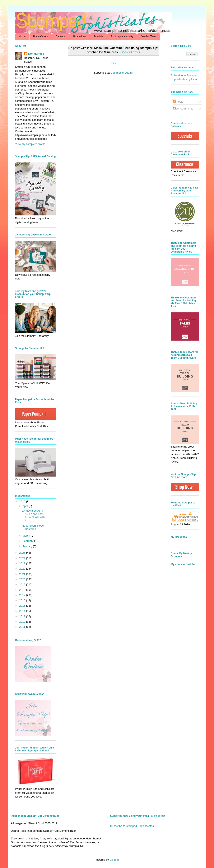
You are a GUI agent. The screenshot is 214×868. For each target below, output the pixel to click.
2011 (23, 627)
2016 (23, 600)
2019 (23, 584)
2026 (23, 501)
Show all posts (130, 52)
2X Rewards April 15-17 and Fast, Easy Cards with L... (33, 516)
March (27, 536)
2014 (23, 611)
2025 (23, 553)
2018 (23, 590)
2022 (23, 569)
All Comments (183, 109)
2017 (23, 595)
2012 (23, 622)
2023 (23, 563)
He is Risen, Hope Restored (33, 527)
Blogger (114, 860)
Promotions (80, 36)
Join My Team (149, 36)
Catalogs (61, 36)
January (28, 546)
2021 (23, 574)
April (26, 506)
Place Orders (41, 36)
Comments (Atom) (122, 73)
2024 (23, 558)
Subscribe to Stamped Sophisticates (132, 826)
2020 (23, 579)
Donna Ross (36, 54)
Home (22, 36)
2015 (23, 606)
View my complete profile (30, 144)
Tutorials (98, 36)
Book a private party (122, 36)
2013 (23, 616)
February (28, 541)
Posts (178, 102)
